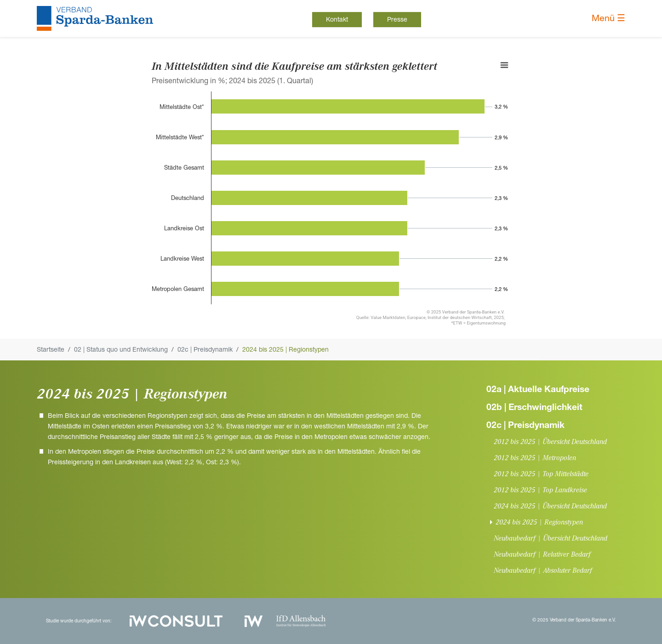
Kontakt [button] (337, 19)
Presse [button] (397, 19)
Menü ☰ (608, 18)
